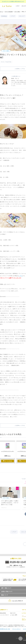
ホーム (1, 12)
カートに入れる (8, 461)
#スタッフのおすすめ (6, 62)
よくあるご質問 (14, 615)
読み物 (3, 16)
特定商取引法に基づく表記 (5, 629)
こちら (21, 276)
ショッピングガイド (4, 615)
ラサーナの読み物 (9, 12)
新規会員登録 (3, 613)
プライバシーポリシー (16, 629)
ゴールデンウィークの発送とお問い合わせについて (13, 1)
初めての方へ (13, 613)
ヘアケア (13, 16)
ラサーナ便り (17, 12)
